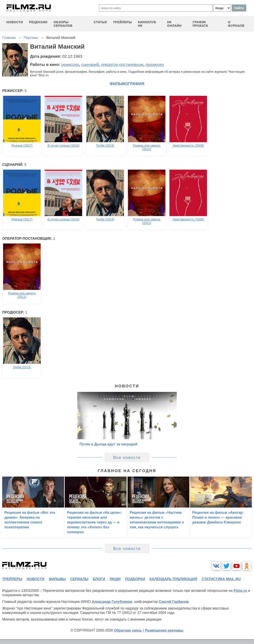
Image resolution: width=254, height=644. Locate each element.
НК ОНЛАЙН (174, 24)
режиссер (70, 65)
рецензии (38, 22)
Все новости (127, 458)
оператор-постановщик (122, 65)
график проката (200, 24)
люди (115, 579)
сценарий (90, 65)
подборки (135, 579)
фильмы (57, 579)
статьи (100, 22)
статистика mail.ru (221, 579)
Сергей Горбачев (174, 602)
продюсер (155, 65)
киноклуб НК (147, 24)
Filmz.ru (240, 591)
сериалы (79, 579)
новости (15, 22)
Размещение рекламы (164, 630)
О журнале (236, 24)
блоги (99, 579)
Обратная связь (128, 630)
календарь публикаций (173, 579)
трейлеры (122, 22)
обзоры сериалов (63, 24)
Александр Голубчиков (112, 602)
